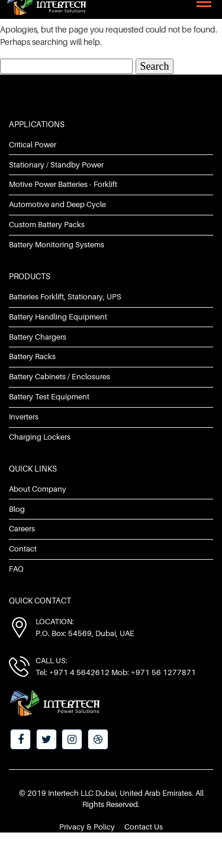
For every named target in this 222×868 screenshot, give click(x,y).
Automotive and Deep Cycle (57, 204)
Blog (17, 509)
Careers (22, 528)
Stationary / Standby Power (56, 164)
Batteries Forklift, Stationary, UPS (65, 296)
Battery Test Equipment (49, 396)
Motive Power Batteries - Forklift (63, 184)
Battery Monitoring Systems (57, 244)
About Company (38, 489)
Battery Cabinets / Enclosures (59, 376)
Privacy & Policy (87, 827)
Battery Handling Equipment (58, 317)
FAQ (16, 569)
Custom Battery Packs (47, 224)
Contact (23, 548)
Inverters (24, 417)
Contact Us (144, 827)
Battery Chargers (38, 337)
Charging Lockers (40, 437)
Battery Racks (32, 356)
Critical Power (33, 144)
